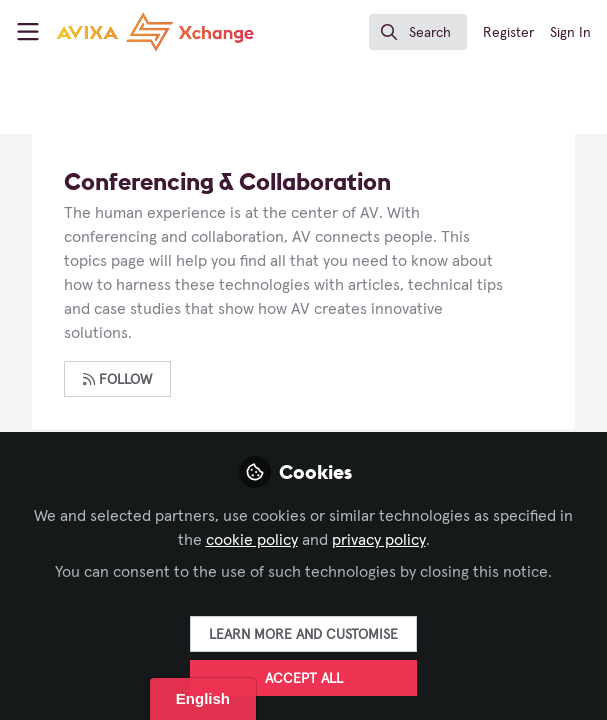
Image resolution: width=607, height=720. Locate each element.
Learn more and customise (303, 635)
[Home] (155, 32)
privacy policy (379, 540)
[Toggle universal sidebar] (28, 32)
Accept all (304, 679)
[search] (418, 32)
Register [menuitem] (508, 33)
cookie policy (252, 540)
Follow (117, 379)
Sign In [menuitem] (570, 33)
